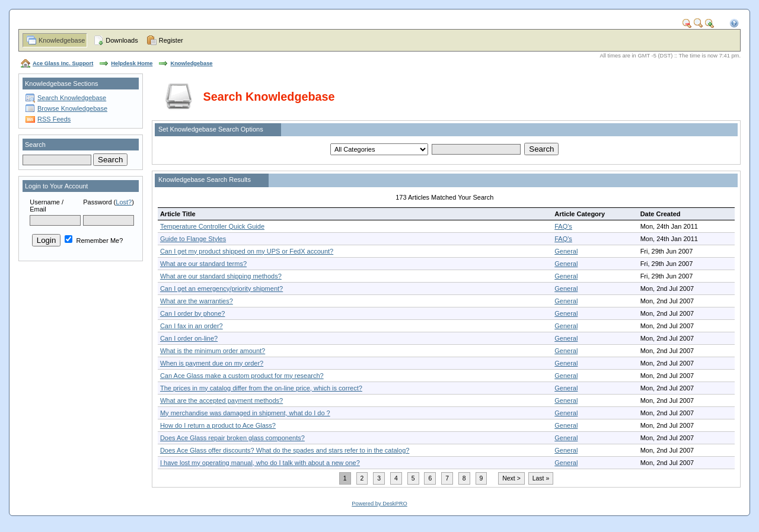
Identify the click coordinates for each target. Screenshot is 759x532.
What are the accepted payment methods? (221, 400)
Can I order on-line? (189, 338)
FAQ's (563, 226)
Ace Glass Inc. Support (63, 63)
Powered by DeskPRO (379, 504)
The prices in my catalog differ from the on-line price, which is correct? (261, 388)
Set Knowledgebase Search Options (211, 129)
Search (35, 145)
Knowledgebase (62, 40)
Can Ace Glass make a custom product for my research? (242, 376)
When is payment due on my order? (212, 363)
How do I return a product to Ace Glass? (218, 425)
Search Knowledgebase (72, 98)
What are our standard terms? (203, 264)
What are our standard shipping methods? (221, 276)
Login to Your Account (56, 186)
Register (171, 40)
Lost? (124, 202)
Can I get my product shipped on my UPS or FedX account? (247, 251)
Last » (541, 478)
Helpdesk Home (132, 63)
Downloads (122, 40)
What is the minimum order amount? (213, 351)
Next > (511, 478)
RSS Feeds (54, 119)
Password (97, 202)
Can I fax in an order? (192, 326)
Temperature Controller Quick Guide (212, 226)
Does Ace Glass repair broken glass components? (232, 438)
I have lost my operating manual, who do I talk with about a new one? (260, 463)
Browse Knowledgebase (72, 108)
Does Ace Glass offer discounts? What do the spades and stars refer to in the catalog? (285, 450)
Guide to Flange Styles (193, 239)
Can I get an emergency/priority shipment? (221, 289)
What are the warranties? (197, 301)
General (566, 251)
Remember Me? (94, 241)
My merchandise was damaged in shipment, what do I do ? (245, 413)
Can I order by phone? (192, 313)
